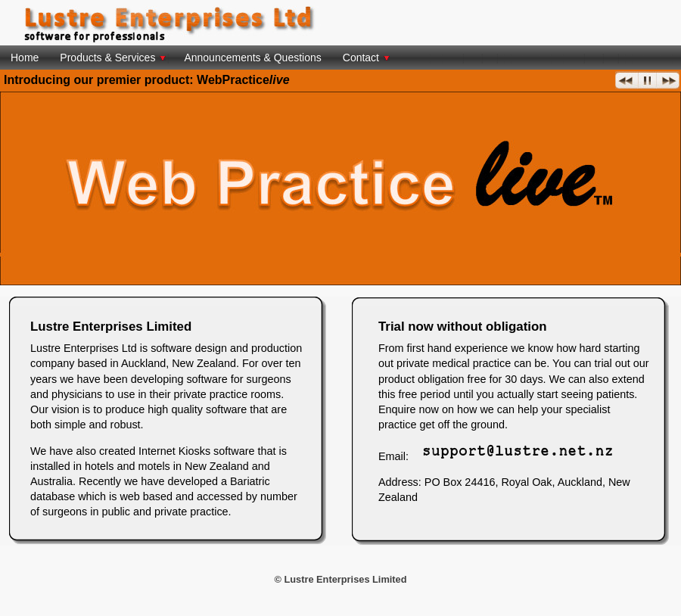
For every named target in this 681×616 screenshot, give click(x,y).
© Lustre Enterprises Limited (340, 579)
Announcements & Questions (252, 58)
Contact (366, 58)
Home (25, 58)
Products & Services (113, 58)
